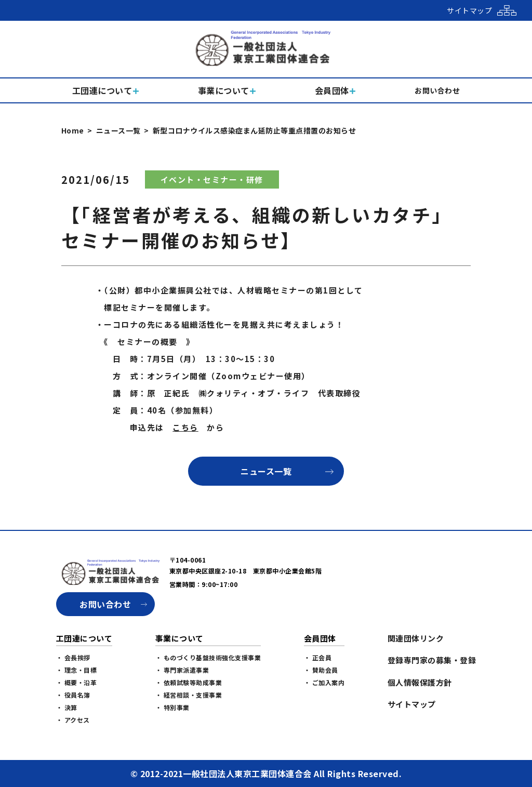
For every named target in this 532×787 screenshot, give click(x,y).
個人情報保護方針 (420, 682)
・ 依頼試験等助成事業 (189, 682)
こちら (185, 427)
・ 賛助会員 (321, 670)
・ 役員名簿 (73, 695)
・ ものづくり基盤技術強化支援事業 (208, 657)
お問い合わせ (105, 604)
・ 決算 (67, 707)
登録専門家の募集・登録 (432, 660)
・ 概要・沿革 (77, 682)
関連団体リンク (416, 638)
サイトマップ (412, 704)
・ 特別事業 (172, 707)
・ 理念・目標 (77, 670)
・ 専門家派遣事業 (182, 670)
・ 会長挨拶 (73, 657)
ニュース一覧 (118, 130)
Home (73, 130)
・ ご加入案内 (324, 682)
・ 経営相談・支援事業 (189, 695)
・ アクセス (73, 720)
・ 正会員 (318, 657)
